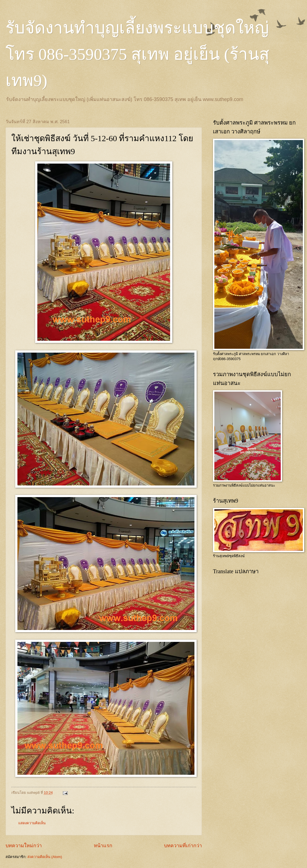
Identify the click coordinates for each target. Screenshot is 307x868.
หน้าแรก (103, 846)
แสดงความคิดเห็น (32, 823)
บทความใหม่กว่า (24, 846)
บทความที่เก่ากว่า (183, 846)
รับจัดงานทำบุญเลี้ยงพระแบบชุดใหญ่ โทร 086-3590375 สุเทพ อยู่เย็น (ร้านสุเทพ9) (137, 54)
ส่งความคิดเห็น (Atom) (45, 857)
